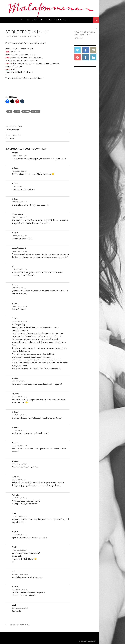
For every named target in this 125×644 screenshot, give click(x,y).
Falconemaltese (17, 214)
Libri (41, 20)
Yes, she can (38, 137)
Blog (35, 20)
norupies (15, 427)
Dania (24, 37)
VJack (14, 547)
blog (10, 111)
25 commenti (35, 37)
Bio (28, 20)
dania (17, 111)
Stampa (49, 20)
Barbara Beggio (91, 641)
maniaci (26, 111)
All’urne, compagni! (38, 128)
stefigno (15, 153)
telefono (36, 111)
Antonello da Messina (20, 248)
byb (13, 267)
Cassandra (16, 394)
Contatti (67, 20)
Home (22, 20)
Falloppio (15, 495)
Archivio (57, 20)
